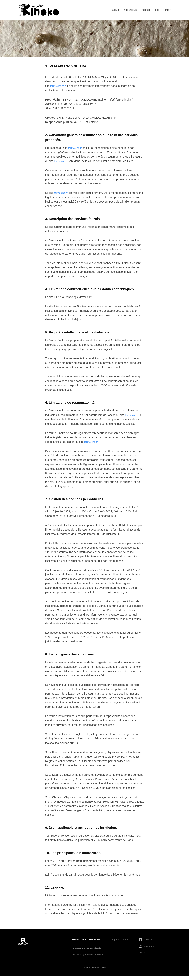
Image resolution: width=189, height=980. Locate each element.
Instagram (149, 946)
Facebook (149, 940)
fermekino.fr (75, 148)
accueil (116, 10)
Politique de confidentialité (87, 948)
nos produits (131, 10)
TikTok (142, 952)
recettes (146, 10)
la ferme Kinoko (99, 972)
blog (157, 10)
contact (167, 10)
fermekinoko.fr (59, 86)
